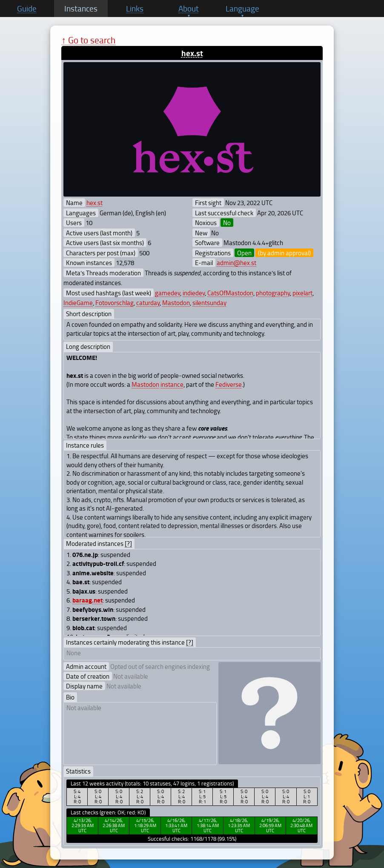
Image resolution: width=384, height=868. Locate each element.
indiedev (194, 293)
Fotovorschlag (115, 303)
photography (273, 293)
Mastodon (176, 303)
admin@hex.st (236, 263)
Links (135, 9)
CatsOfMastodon (230, 293)
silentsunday (209, 303)
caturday (148, 303)
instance (172, 384)
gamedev (168, 293)
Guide (27, 9)
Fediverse (229, 384)
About (189, 9)
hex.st (192, 53)
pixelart (302, 293)
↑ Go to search (88, 40)
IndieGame (78, 303)
